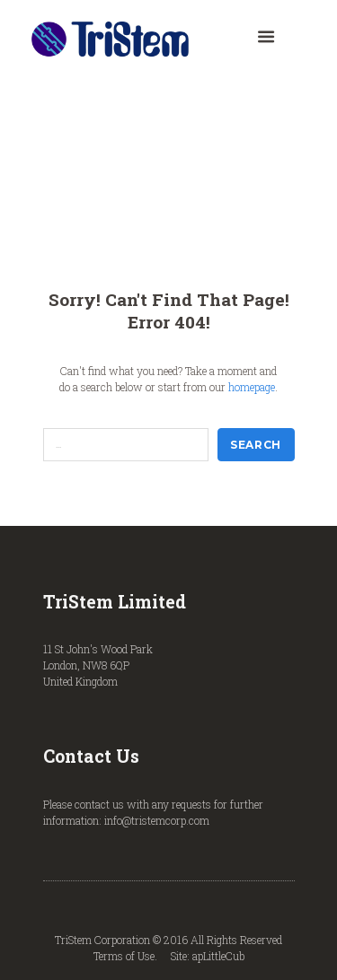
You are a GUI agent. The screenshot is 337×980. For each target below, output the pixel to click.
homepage (252, 387)
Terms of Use (124, 956)
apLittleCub (218, 956)
